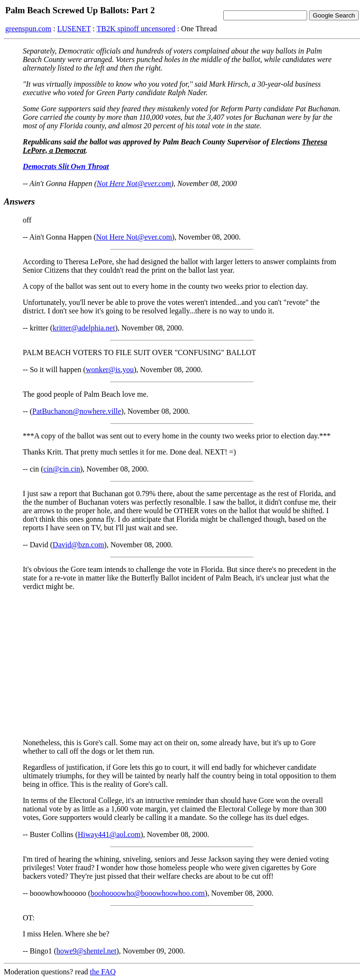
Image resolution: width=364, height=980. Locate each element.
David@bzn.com (78, 545)
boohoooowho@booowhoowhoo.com (148, 893)
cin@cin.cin (62, 469)
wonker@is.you (110, 370)
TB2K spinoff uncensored (136, 29)
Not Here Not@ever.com (134, 183)
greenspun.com (28, 29)
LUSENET (74, 29)
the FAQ (103, 972)
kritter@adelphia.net (84, 328)
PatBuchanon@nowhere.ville (77, 411)
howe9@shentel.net (86, 951)
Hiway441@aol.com (109, 834)
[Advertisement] (182, 665)
